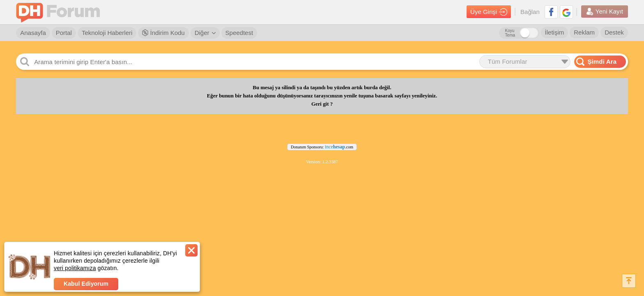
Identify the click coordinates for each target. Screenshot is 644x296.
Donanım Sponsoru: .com (322, 147)
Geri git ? (322, 104)
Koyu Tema (510, 33)
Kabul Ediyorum (86, 284)
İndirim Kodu (163, 33)
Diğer (205, 33)
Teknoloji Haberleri (107, 33)
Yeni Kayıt (605, 12)
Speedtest (239, 33)
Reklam (584, 32)
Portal (64, 33)
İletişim (555, 32)
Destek (614, 32)
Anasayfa (33, 33)
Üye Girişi (489, 12)
